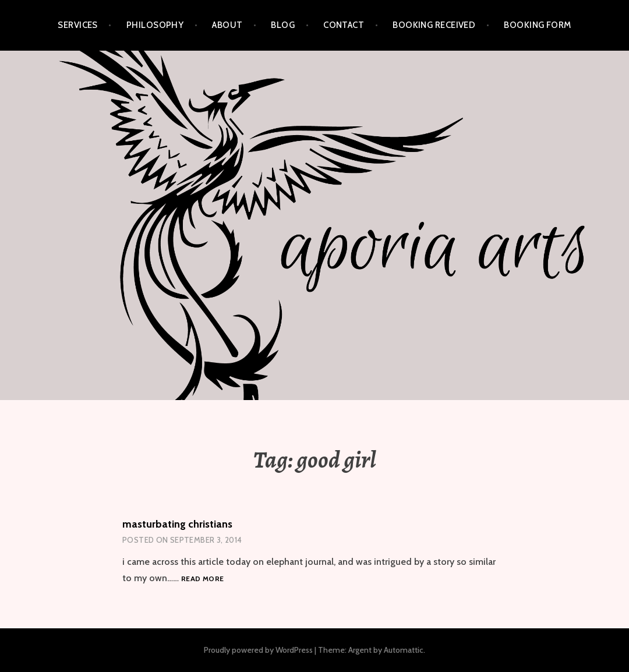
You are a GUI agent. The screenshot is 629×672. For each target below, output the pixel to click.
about (227, 25)
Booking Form (537, 25)
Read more (202, 579)
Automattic (404, 650)
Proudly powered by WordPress (258, 650)
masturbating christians (177, 524)
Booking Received (434, 25)
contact (344, 25)
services (78, 25)
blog (283, 25)
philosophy (155, 25)
